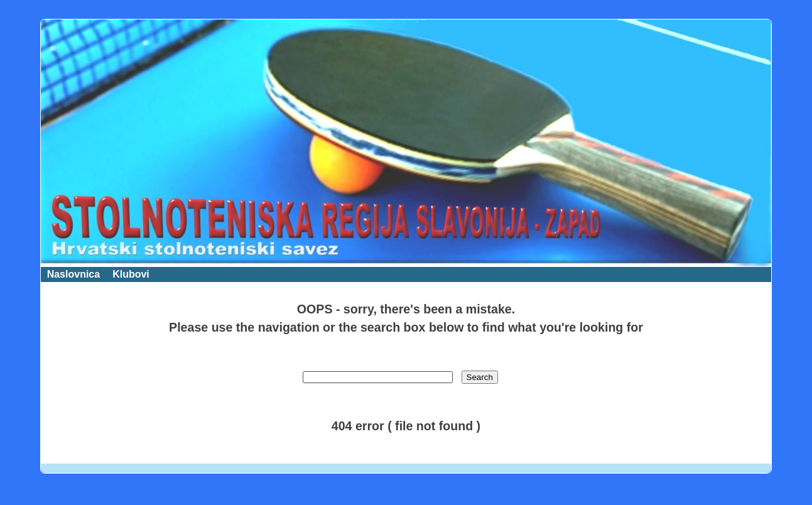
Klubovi (131, 274)
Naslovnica (73, 274)
